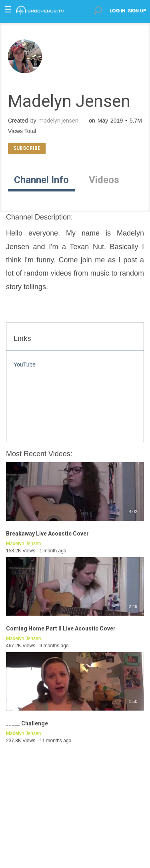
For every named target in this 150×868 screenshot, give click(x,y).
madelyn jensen (58, 121)
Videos (104, 180)
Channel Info (41, 180)
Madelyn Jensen (23, 544)
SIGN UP (137, 11)
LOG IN (118, 11)
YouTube (25, 365)
